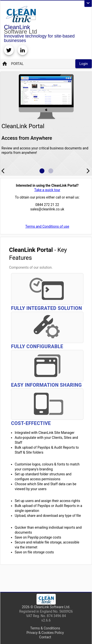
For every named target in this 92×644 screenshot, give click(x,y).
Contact (45, 637)
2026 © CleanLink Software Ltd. (46, 607)
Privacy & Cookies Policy (45, 633)
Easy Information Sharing (46, 385)
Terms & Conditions (45, 628)
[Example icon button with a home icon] (42, 171)
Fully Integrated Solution (46, 308)
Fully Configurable (37, 346)
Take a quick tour (47, 190)
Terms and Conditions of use (47, 226)
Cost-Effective (31, 423)
